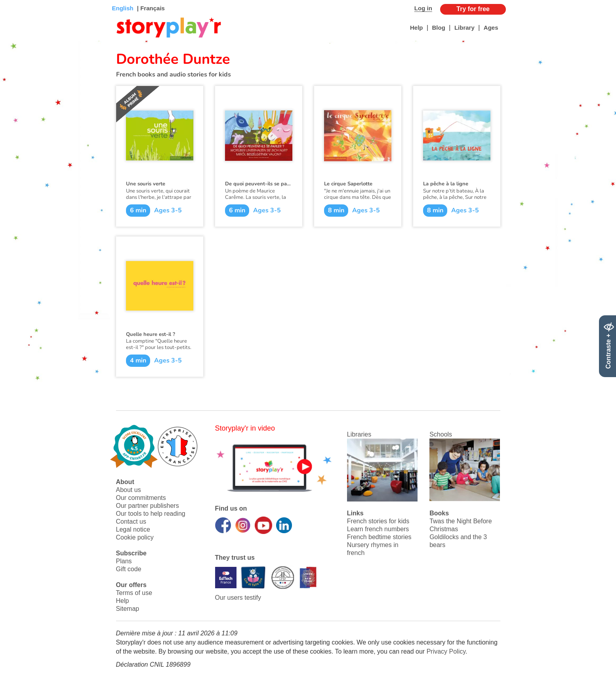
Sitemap (128, 609)
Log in (423, 8)
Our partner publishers (148, 506)
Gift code (129, 569)
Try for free (473, 9)
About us (129, 490)
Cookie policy (135, 537)
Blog (439, 28)
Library (464, 28)
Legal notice (133, 529)
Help (417, 28)
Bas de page (16, 0)
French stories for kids (378, 521)
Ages (491, 28)
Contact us (131, 522)
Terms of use (134, 593)
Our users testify (238, 598)
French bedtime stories (379, 537)
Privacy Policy (446, 651)
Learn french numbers (378, 529)
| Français (150, 8)
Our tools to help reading (151, 514)
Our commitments (141, 498)
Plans (124, 561)
